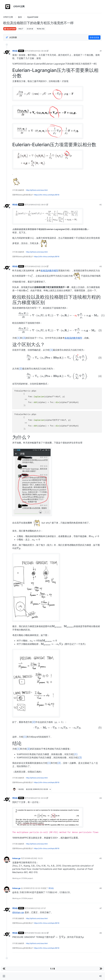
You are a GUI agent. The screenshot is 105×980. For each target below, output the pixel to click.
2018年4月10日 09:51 (37, 205)
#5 (101, 858)
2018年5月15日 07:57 (37, 908)
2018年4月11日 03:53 (37, 798)
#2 (101, 205)
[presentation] (31, 276)
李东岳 (15, 51)
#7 (101, 908)
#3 (101, 266)
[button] (4, 976)
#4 (101, 798)
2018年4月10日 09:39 (37, 51)
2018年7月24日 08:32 (37, 933)
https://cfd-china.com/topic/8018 (47, 195)
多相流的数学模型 (49, 271)
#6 (101, 888)
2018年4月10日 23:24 (37, 266)
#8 (101, 933)
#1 (101, 51)
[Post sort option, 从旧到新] (11, 37)
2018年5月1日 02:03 (32, 888)
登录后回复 (94, 37)
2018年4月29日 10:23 (34, 858)
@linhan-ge (18, 912)
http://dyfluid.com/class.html (37, 190)
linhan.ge (16, 858)
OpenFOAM (10, 29)
